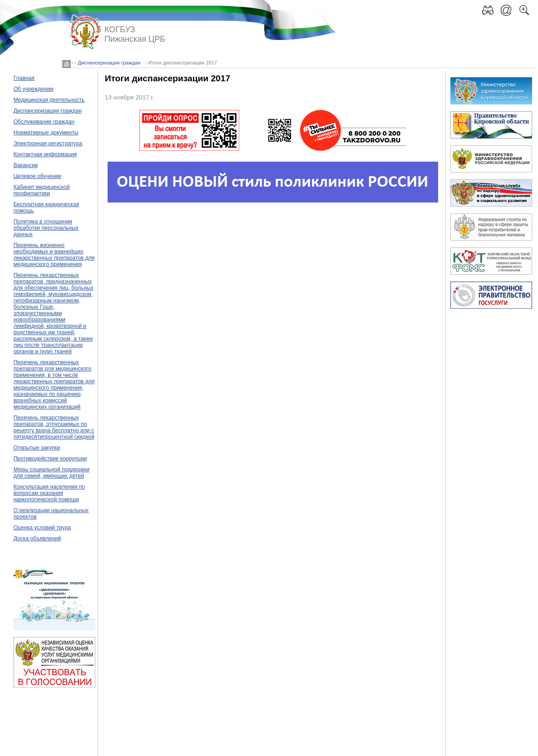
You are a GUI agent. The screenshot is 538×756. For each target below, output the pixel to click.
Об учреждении (34, 89)
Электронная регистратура (48, 143)
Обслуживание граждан (44, 122)
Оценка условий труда (42, 528)
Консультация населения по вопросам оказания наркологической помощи (49, 493)
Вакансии (26, 165)
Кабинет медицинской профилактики (42, 190)
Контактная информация (45, 154)
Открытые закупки (37, 448)
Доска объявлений (37, 539)
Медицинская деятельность (49, 100)
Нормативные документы (46, 133)
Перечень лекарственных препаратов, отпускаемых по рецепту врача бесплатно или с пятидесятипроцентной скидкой (54, 427)
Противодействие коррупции (50, 459)
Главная (24, 78)
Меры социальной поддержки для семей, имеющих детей (52, 473)
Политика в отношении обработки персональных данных (46, 228)
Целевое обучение (37, 176)
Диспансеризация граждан (109, 63)
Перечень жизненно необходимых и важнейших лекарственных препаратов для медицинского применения (54, 255)
